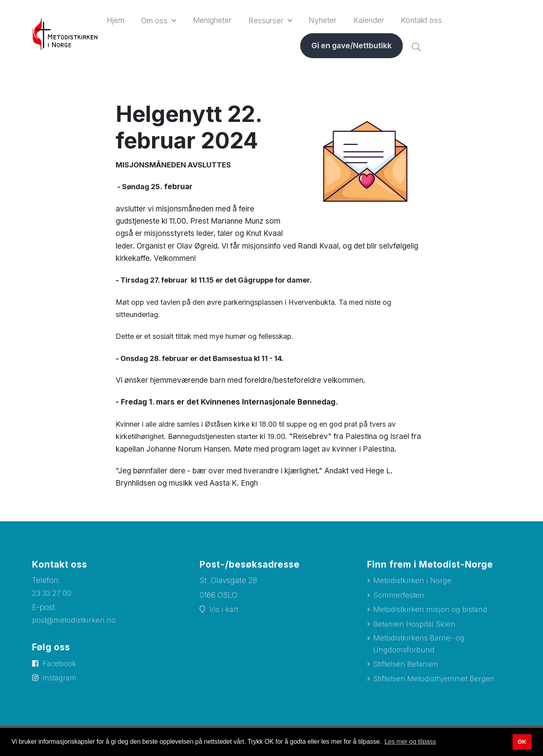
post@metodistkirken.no (75, 622)
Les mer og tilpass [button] (410, 742)
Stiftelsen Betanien (406, 669)
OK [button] (522, 742)
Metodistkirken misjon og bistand (432, 612)
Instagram (61, 682)
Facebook (60, 667)
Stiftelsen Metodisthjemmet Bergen (435, 684)
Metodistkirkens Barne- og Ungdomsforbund (420, 648)
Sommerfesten (399, 597)
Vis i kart (224, 612)
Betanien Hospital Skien (415, 627)
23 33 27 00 (53, 595)
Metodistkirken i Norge (413, 582)
